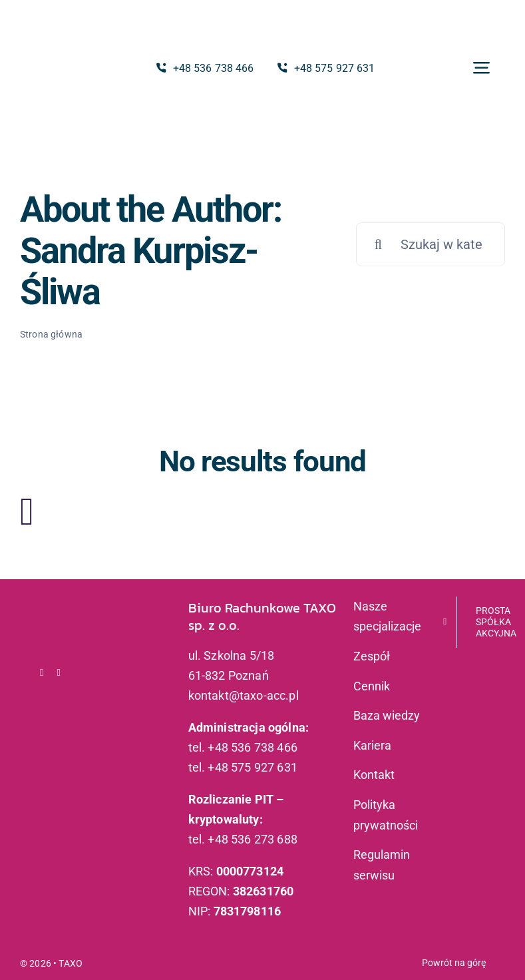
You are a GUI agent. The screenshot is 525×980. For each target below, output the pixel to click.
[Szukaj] (378, 244)
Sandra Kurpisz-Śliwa (139, 271)
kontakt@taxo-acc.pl (244, 695)
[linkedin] (59, 673)
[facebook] (42, 673)
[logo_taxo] (61, 56)
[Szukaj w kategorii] (431, 244)
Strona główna (51, 334)
